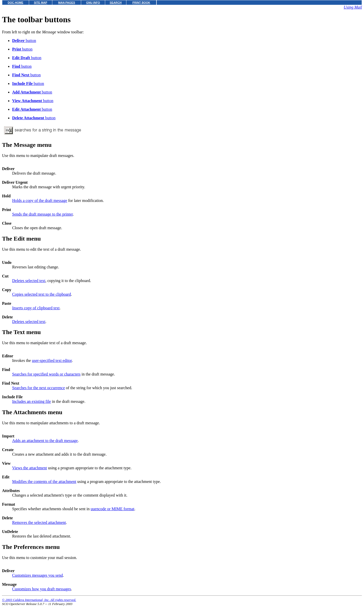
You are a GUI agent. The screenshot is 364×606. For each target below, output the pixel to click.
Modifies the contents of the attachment (44, 482)
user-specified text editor (52, 360)
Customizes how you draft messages (42, 589)
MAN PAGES (67, 3)
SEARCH (116, 3)
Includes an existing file (31, 401)
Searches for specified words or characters (46, 374)
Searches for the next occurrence (39, 388)
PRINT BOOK (141, 3)
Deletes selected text (29, 281)
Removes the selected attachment (39, 522)
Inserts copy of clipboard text (36, 308)
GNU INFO (93, 3)
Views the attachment (30, 468)
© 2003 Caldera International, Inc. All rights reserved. (39, 600)
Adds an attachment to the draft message (45, 441)
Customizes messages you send (37, 575)
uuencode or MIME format (113, 509)
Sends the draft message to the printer (42, 214)
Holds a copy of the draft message (40, 201)
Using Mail (353, 7)
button (24, 41)
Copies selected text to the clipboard (41, 294)
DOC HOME (16, 3)
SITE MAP (41, 3)
